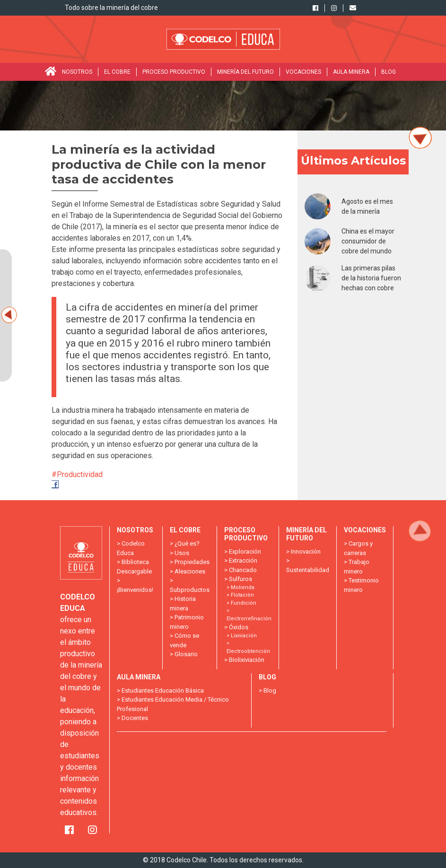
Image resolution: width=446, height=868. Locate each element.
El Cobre (117, 72)
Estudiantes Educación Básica (163, 690)
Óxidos (239, 627)
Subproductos (190, 590)
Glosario (186, 654)
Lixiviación (244, 636)
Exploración (245, 551)
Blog (389, 72)
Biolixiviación (247, 660)
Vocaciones (303, 72)
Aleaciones (190, 571)
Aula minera (351, 72)
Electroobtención (248, 651)
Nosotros (77, 72)
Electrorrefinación (249, 619)
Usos (182, 553)
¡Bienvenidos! (135, 590)
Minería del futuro (245, 72)
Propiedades (192, 562)
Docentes (135, 718)
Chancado (243, 570)
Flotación (242, 595)
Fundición (244, 603)
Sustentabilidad (308, 570)
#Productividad (78, 474)
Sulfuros (240, 579)
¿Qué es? (187, 543)
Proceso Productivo (174, 72)
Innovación (306, 551)
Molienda (243, 587)
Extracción (243, 560)
